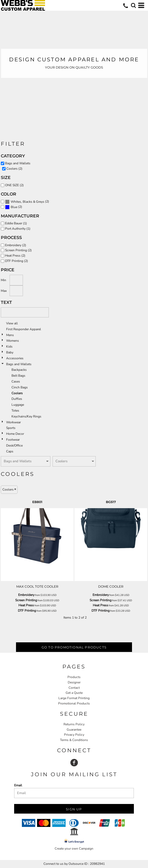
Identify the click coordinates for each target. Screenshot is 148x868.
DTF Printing (27, 611)
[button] (133, 5)
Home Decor (15, 434)
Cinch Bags (20, 387)
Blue (14, 207)
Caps (10, 451)
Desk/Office (14, 445)
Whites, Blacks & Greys (27, 202)
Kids (9, 347)
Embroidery (26, 595)
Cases (16, 381)
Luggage (18, 405)
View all (12, 323)
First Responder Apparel (24, 329)
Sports (11, 428)
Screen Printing (26, 600)
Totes (15, 411)
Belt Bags (18, 376)
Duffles (17, 399)
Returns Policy (74, 724)
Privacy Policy (74, 735)
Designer (74, 682)
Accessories (15, 358)
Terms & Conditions (74, 740)
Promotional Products (74, 703)
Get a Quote (74, 693)
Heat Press (26, 605)
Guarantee (74, 730)
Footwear (13, 440)
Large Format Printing (74, 698)
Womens (13, 341)
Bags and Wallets (19, 364)
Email (18, 785)
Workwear (13, 422)
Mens (10, 335)
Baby (10, 352)
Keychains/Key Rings (26, 416)
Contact (74, 688)
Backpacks (19, 370)
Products (74, 677)
